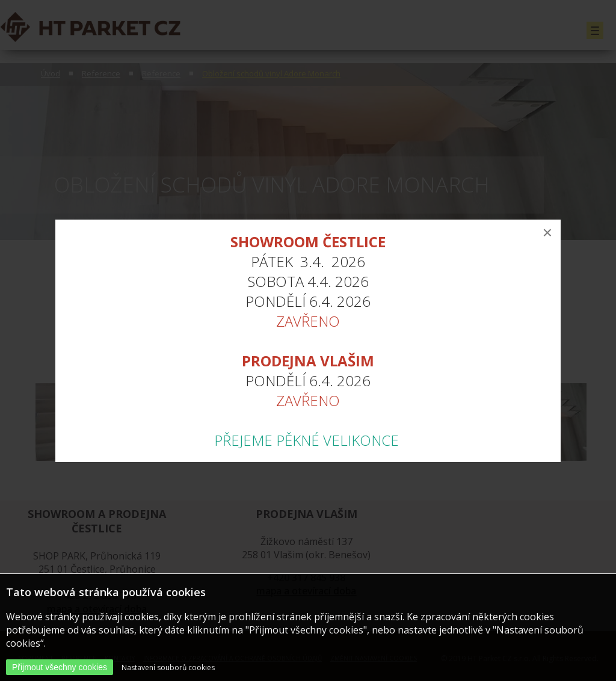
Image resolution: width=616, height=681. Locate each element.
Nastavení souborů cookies (168, 667)
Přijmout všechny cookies (60, 667)
